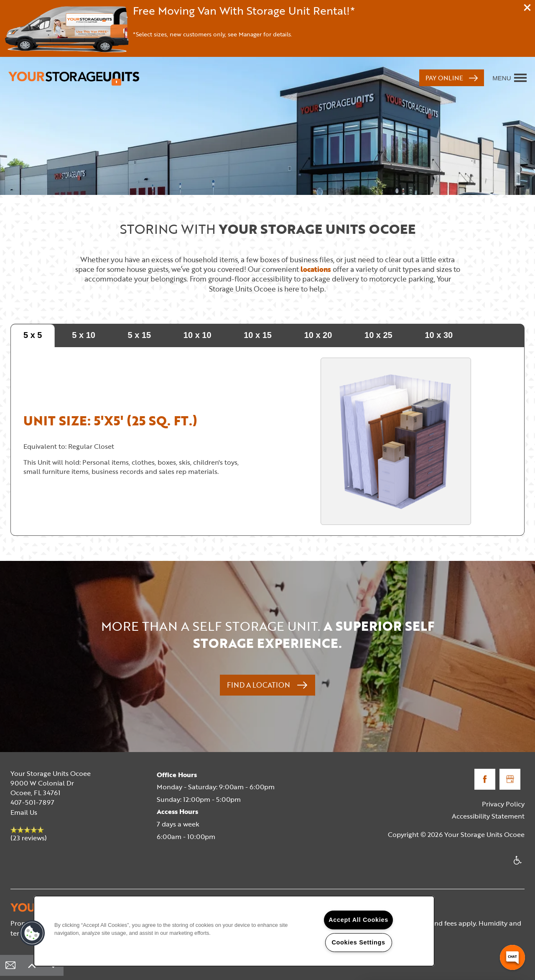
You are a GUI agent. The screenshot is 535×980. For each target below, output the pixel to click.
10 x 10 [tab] (197, 335)
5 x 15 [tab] (140, 335)
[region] (234, 931)
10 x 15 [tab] (258, 335)
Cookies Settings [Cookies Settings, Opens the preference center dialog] (358, 942)
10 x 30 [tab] (439, 335)
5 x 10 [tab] (84, 335)
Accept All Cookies (358, 920)
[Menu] (510, 78)
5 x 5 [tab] (33, 335)
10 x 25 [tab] (378, 335)
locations (316, 269)
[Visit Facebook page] (485, 779)
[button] (527, 8)
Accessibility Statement (488, 816)
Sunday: (169, 799)
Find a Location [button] (259, 685)
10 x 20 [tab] (318, 335)
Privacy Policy (503, 804)
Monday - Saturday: (187, 787)
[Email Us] (10, 965)
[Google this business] (510, 779)
